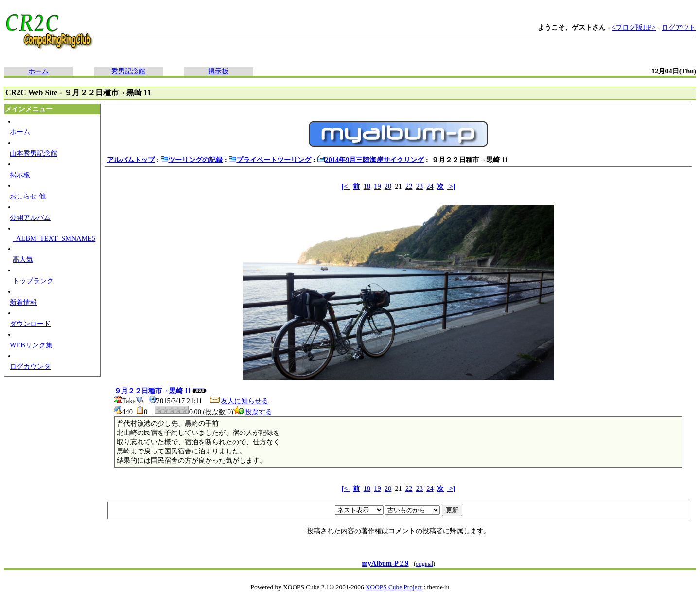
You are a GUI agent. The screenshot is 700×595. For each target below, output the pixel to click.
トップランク (33, 281)
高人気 (23, 259)
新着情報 (23, 302)
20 (388, 186)
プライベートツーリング (270, 160)
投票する (253, 412)
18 (367, 186)
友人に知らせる (239, 401)
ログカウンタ (30, 366)
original (424, 564)
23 (420, 186)
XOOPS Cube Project (394, 587)
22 (409, 186)
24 (430, 186)
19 (377, 186)
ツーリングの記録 (192, 160)
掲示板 (218, 71)
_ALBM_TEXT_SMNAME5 (54, 238)
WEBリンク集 (31, 345)
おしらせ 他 (28, 196)
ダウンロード (30, 324)
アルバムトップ (131, 160)
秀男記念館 (128, 71)
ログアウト (679, 27)
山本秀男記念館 (34, 153)
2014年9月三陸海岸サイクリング (370, 160)
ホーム (38, 71)
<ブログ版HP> (634, 27)
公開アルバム (30, 217)
